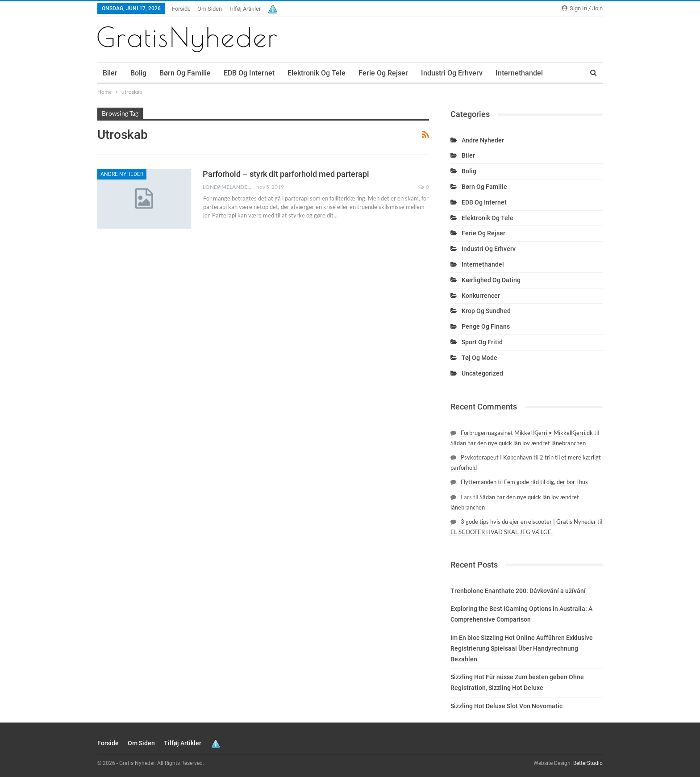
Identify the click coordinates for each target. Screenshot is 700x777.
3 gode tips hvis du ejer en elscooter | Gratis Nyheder (528, 522)
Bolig (138, 73)
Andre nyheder (122, 174)
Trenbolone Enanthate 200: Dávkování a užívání (518, 591)
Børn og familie (185, 73)
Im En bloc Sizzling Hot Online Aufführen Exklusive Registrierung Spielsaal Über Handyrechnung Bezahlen (522, 648)
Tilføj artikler (245, 9)
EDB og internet (249, 73)
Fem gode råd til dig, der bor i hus (546, 482)
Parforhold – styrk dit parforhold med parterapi (286, 174)
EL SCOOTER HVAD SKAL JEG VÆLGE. (502, 532)
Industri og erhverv (452, 73)
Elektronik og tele (317, 73)
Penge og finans (486, 326)
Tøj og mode (479, 358)
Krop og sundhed (486, 311)
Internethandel (483, 264)
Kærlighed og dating (491, 280)
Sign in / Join (582, 8)
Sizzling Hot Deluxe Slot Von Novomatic (506, 706)
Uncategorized (482, 373)
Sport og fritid (482, 342)
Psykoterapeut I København (496, 457)
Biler (110, 73)
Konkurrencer (481, 296)
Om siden (210, 9)
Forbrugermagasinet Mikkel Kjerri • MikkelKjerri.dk (527, 433)
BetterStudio (588, 763)
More (504, 73)
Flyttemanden (479, 482)
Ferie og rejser (383, 73)
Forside (181, 9)
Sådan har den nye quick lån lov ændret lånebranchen (518, 443)
